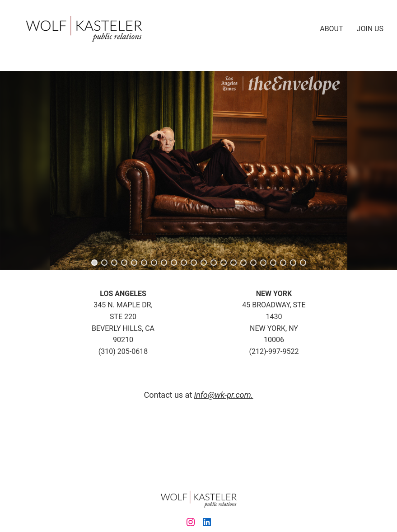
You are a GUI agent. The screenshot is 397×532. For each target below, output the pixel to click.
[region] (198, 170)
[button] (94, 263)
